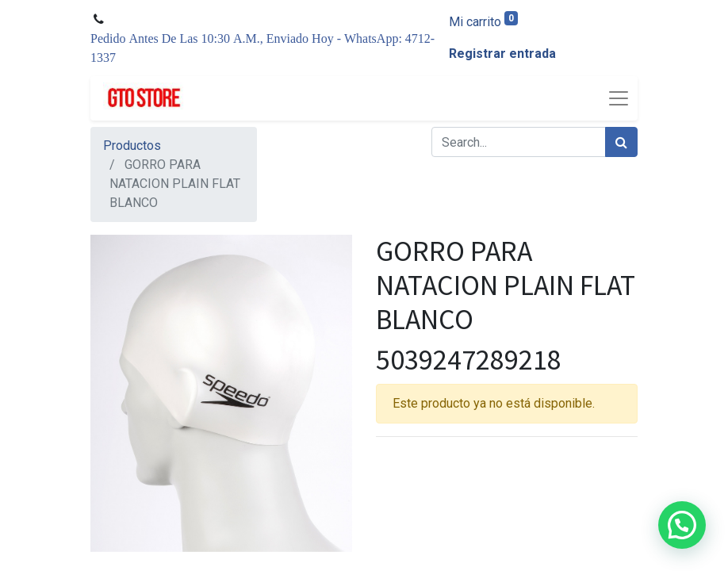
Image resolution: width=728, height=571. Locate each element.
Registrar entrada (502, 54)
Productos (132, 146)
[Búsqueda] (621, 142)
